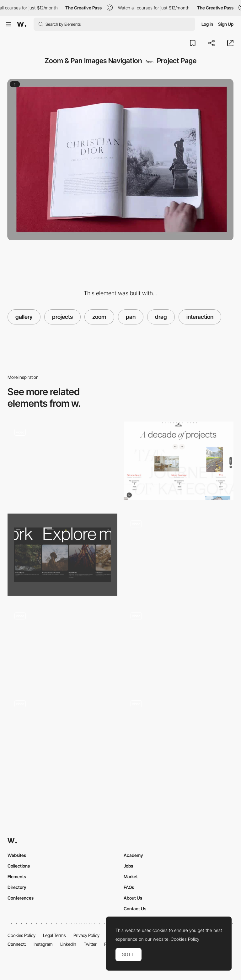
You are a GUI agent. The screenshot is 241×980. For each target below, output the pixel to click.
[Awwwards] (22, 24)
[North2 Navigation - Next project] (62, 645)
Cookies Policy (21, 935)
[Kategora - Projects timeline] (179, 461)
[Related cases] (62, 555)
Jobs (128, 866)
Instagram (43, 944)
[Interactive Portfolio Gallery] (179, 645)
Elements (17, 877)
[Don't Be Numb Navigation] (62, 733)
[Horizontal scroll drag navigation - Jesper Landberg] (179, 553)
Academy (133, 855)
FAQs (129, 887)
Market (131, 877)
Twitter (90, 944)
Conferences (21, 898)
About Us (133, 898)
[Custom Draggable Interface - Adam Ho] (179, 733)
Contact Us (135, 909)
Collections (19, 866)
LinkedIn (68, 944)
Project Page (177, 61)
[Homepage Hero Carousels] (62, 463)
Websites (17, 855)
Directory (17, 887)
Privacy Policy (86, 935)
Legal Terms (54, 935)
